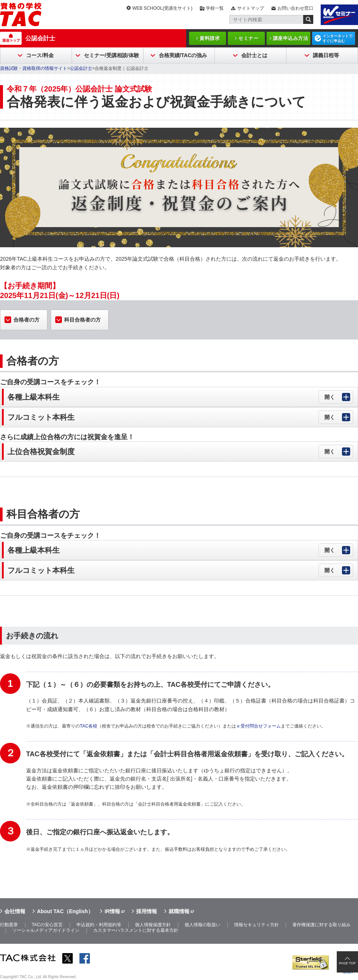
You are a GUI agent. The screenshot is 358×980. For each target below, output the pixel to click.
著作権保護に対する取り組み (321, 925)
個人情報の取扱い (202, 925)
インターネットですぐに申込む (337, 38)
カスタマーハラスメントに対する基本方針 (136, 930)
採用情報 (147, 911)
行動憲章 (9, 925)
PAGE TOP (347, 963)
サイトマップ (251, 8)
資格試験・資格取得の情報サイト (34, 68)
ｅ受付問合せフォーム (258, 726)
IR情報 (112, 911)
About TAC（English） (65, 911)
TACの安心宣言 (47, 925)
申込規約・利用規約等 (99, 925)
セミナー (248, 38)
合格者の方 (26, 320)
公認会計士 (40, 38)
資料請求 (210, 38)
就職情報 (179, 911)
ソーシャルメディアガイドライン (46, 930)
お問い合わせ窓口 (295, 8)
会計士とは (254, 55)
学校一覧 (215, 8)
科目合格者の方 (82, 320)
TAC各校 (89, 726)
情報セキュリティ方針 (257, 925)
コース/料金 (40, 55)
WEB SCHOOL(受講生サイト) (162, 8)
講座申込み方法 (291, 38)
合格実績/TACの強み (183, 55)
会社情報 (15, 911)
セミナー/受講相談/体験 (112, 55)
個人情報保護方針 (153, 925)
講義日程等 (326, 55)
